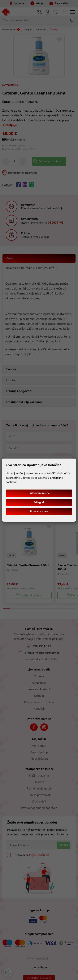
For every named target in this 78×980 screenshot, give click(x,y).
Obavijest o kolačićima (34, 478)
